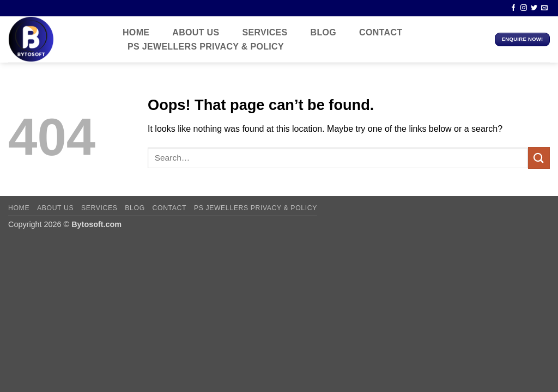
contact (381, 33)
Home (136, 33)
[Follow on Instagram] (524, 8)
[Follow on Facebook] (513, 8)
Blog (324, 33)
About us (196, 33)
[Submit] (539, 158)
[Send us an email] (544, 8)
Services (265, 33)
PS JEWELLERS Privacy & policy (206, 47)
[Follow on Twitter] (534, 8)
